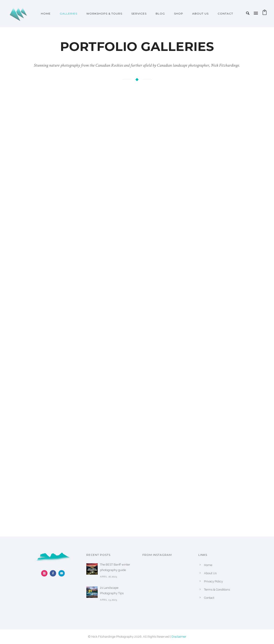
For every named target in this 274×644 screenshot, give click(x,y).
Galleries (68, 14)
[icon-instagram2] (45, 573)
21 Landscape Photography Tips (112, 590)
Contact (225, 14)
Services (139, 14)
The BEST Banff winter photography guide (115, 567)
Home (46, 14)
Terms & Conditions (217, 590)
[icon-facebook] (54, 573)
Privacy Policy (213, 581)
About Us (200, 14)
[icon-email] (62, 573)
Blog (160, 14)
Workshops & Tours (104, 14)
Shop (179, 14)
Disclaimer (179, 637)
